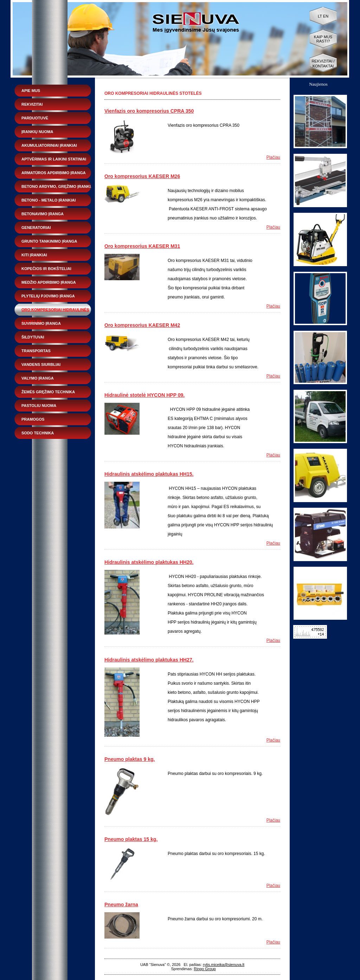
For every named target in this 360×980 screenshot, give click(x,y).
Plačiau (273, 157)
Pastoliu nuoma (39, 406)
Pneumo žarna (121, 905)
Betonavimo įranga (43, 214)
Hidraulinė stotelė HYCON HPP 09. (144, 395)
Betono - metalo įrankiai (49, 200)
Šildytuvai (33, 337)
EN (326, 16)
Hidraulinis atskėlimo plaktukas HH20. (149, 562)
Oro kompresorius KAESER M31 (142, 246)
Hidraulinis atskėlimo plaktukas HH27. (149, 660)
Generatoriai (36, 228)
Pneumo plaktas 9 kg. (130, 759)
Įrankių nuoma (37, 132)
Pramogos (33, 419)
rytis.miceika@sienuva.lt (224, 965)
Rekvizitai (32, 104)
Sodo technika (38, 433)
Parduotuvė (35, 118)
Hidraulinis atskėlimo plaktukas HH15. (149, 474)
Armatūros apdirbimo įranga (54, 173)
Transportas (36, 351)
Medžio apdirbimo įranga (49, 282)
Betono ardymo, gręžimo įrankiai (58, 186)
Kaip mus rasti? (323, 39)
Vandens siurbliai (41, 364)
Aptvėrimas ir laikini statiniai (54, 159)
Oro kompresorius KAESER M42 (142, 325)
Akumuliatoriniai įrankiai (49, 145)
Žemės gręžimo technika (48, 392)
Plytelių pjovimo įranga (48, 296)
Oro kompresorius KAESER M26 (142, 176)
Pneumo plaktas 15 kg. (131, 839)
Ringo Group (205, 969)
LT (320, 16)
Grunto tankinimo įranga (49, 241)
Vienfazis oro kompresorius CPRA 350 (149, 111)
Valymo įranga (38, 378)
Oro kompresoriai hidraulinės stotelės (55, 312)
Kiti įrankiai (34, 255)
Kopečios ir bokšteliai (46, 269)
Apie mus (31, 91)
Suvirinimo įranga (41, 323)
